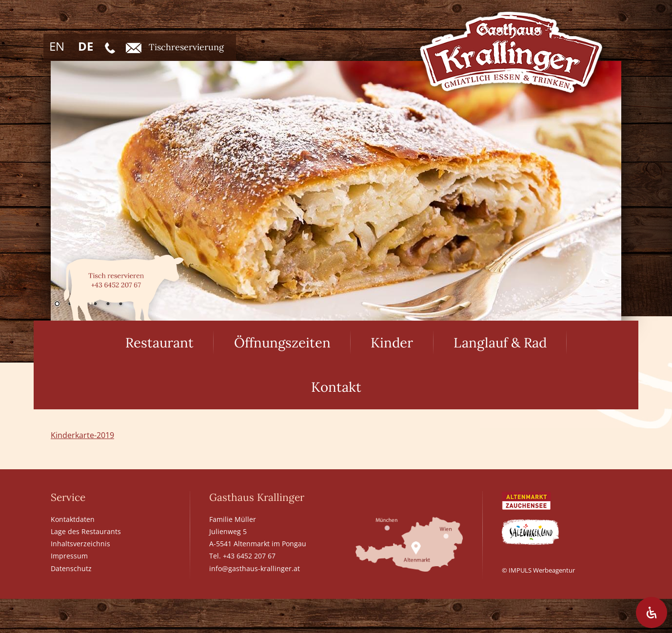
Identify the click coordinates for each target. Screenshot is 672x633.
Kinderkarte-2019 (82, 435)
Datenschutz (71, 568)
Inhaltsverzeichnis (80, 544)
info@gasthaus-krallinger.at (255, 568)
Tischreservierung (175, 47)
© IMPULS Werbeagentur (538, 570)
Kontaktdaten (73, 519)
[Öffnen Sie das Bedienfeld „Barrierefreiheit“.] (652, 613)
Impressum (69, 556)
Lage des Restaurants (86, 531)
